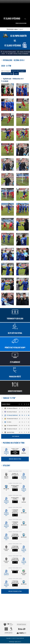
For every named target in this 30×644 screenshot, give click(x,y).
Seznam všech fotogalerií (18, 71)
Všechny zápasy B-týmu (15, 459)
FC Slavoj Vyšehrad (12, 18)
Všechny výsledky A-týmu (15, 591)
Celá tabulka (16, 436)
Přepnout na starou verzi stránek (21, 23)
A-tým (16, 74)
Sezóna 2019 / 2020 (7, 74)
